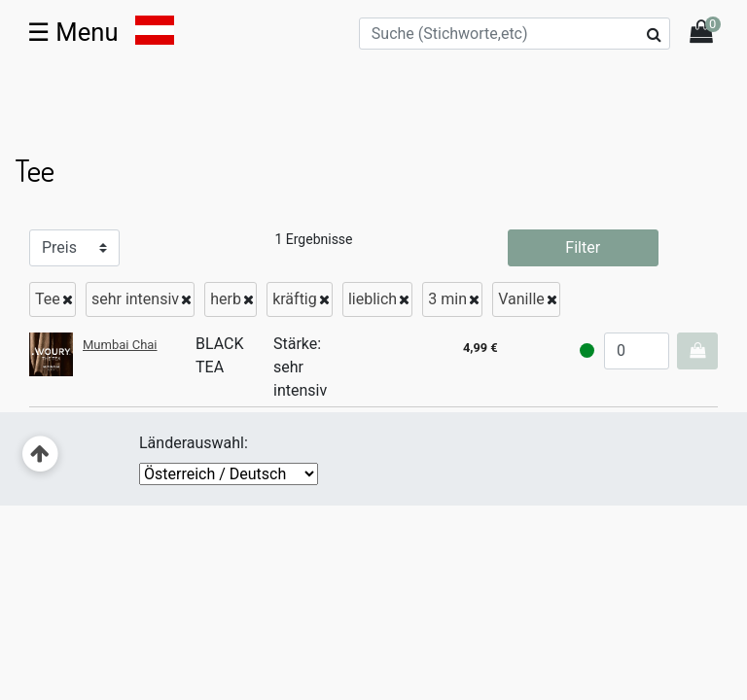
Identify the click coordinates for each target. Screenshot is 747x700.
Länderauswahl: (194, 443)
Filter (583, 247)
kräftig (295, 299)
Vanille (521, 299)
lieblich (373, 299)
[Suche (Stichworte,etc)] (515, 34)
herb (226, 299)
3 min (447, 299)
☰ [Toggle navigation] (73, 32)
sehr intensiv (135, 299)
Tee (48, 299)
